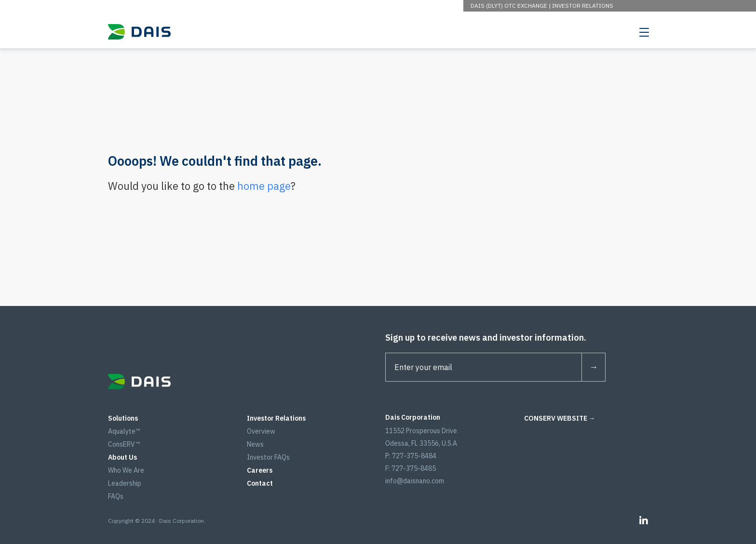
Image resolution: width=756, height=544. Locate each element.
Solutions (123, 418)
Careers (260, 470)
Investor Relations (583, 6)
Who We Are (126, 470)
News (255, 444)
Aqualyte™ (124, 431)
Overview (261, 431)
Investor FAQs (268, 457)
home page (264, 186)
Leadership (125, 483)
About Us (122, 457)
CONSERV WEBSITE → (560, 418)
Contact (260, 483)
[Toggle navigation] (644, 32)
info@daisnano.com (415, 481)
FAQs (116, 496)
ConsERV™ (124, 444)
